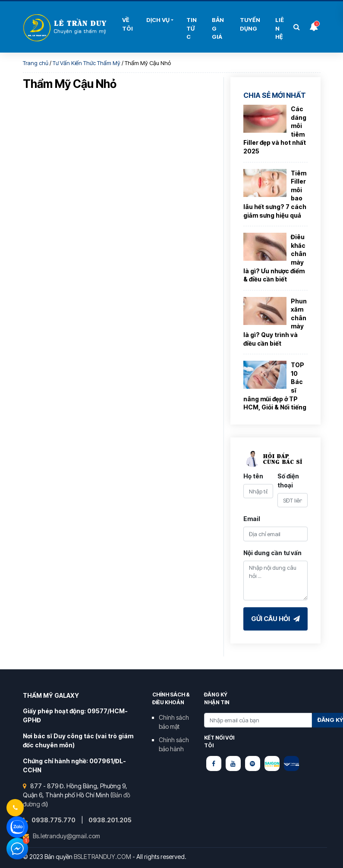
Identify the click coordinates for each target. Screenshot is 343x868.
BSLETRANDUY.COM (102, 857)
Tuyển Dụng (250, 24)
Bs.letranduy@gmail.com (66, 836)
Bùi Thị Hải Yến (66, 28)
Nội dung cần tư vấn (272, 553)
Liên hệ (280, 28)
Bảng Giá (218, 28)
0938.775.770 (54, 820)
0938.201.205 (110, 820)
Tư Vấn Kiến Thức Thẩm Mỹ (87, 63)
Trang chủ (36, 63)
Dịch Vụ (158, 20)
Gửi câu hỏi (275, 619)
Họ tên (253, 476)
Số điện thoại (288, 481)
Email (252, 519)
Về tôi (127, 24)
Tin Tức (192, 28)
